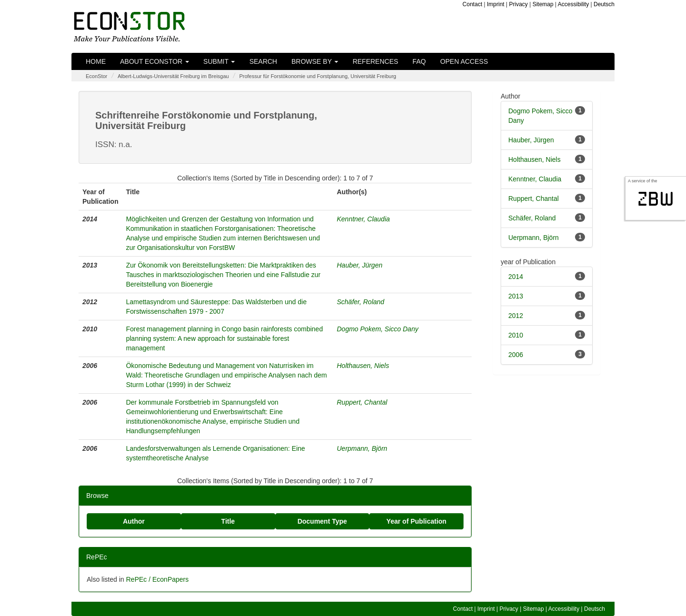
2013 (516, 296)
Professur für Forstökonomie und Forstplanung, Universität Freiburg (318, 76)
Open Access (464, 61)
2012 (516, 316)
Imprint (496, 4)
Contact (472, 4)
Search (263, 61)
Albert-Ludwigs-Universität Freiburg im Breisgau (173, 76)
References (375, 61)
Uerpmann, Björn (362, 448)
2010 (516, 335)
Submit (219, 61)
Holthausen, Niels (363, 366)
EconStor (96, 76)
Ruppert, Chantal (362, 402)
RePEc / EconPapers (157, 579)
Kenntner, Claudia (363, 219)
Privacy (519, 4)
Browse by (315, 61)
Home (96, 61)
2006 (516, 355)
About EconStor (155, 61)
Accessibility (573, 4)
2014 (516, 277)
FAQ (419, 61)
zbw (656, 199)
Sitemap (543, 4)
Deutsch (604, 4)
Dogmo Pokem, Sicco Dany (378, 329)
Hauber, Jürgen (360, 265)
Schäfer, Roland (361, 302)
